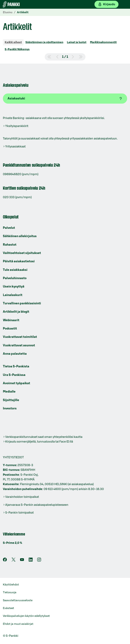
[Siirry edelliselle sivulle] (57, 57)
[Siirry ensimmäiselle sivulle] (49, 57)
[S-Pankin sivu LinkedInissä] (31, 561)
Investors (10, 408)
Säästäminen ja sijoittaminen (44, 42)
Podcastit (10, 329)
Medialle (9, 392)
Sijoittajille (11, 400)
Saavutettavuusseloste (18, 600)
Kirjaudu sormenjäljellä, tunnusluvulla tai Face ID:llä (39, 442)
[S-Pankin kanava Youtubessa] (22, 561)
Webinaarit (11, 320)
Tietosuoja (10, 592)
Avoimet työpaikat (16, 383)
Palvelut (9, 228)
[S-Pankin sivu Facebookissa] (5, 561)
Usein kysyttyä (14, 286)
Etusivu (8, 12)
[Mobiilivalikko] (124, 4)
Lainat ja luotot (77, 42)
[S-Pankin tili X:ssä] (14, 561)
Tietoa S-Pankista (16, 366)
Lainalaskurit (13, 295)
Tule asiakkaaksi (15, 270)
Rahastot (10, 245)
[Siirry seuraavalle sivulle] (73, 57)
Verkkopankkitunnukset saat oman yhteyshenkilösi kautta (44, 437)
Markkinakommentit (103, 42)
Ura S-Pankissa (14, 375)
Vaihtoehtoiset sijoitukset (22, 253)
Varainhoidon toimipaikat (22, 497)
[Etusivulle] (11, 4)
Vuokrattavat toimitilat (20, 337)
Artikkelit (23, 12)
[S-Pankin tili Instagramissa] (39, 561)
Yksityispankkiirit (17, 126)
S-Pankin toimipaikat (19, 513)
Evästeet (8, 608)
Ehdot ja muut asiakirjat (18, 624)
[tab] (13, 43)
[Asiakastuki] (65, 99)
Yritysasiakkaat (15, 147)
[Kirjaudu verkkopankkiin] (106, 4)
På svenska (81, 4)
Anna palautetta (15, 354)
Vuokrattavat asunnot (19, 345)
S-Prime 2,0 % (13, 543)
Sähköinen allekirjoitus (20, 236)
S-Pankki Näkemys (17, 49)
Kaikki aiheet (13, 42)
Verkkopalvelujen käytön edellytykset (26, 616)
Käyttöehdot (11, 585)
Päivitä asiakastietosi (19, 261)
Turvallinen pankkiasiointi (22, 303)
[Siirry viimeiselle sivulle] (81, 57)
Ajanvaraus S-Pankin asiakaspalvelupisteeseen (37, 505)
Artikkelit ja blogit (16, 312)
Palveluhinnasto (15, 278)
